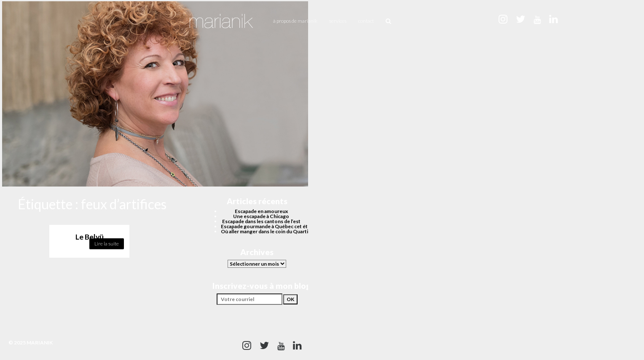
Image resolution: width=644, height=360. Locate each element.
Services (338, 21)
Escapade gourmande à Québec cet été (266, 226)
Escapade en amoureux (261, 211)
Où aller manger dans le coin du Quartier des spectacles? (286, 231)
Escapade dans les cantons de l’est (261, 221)
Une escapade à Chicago (261, 216)
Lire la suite (107, 244)
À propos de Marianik (295, 21)
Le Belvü (90, 237)
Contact (366, 21)
